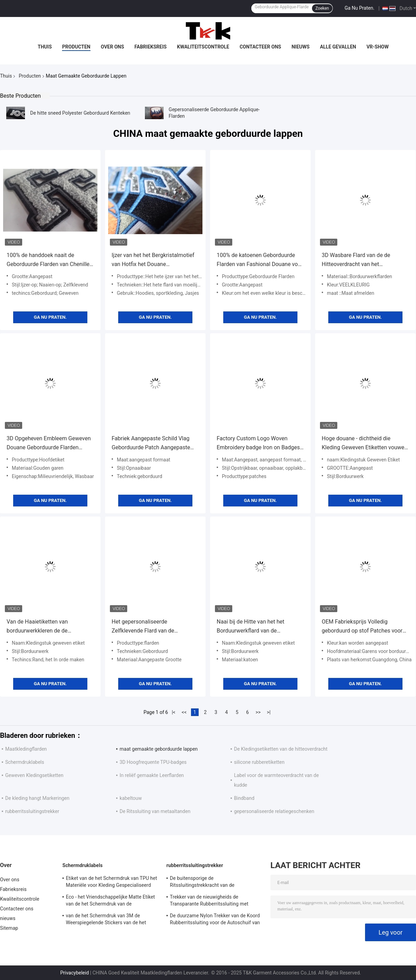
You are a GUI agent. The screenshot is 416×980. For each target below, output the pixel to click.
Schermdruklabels (25, 762)
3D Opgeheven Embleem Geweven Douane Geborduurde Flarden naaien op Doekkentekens (49, 444)
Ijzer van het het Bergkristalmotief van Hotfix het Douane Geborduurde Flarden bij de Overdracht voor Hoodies (153, 260)
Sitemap (9, 928)
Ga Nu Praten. (359, 8)
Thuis (45, 47)
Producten (76, 47)
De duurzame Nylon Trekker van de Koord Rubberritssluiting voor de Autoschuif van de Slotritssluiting (215, 920)
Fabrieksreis (151, 47)
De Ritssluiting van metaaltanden (155, 811)
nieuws (301, 47)
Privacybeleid (75, 973)
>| (269, 712)
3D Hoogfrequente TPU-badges (153, 762)
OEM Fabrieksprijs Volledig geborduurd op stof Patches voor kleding (362, 627)
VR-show (378, 47)
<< (184, 712)
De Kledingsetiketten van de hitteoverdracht (281, 749)
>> (258, 712)
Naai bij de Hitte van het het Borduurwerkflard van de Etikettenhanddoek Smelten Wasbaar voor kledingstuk (250, 627)
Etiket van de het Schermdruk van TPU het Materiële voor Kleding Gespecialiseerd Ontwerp (111, 883)
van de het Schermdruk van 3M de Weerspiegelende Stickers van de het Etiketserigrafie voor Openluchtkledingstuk (112, 920)
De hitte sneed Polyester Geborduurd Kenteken (80, 113)
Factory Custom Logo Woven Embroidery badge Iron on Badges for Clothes (258, 444)
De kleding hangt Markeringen (37, 798)
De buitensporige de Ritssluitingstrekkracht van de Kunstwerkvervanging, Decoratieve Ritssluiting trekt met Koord (207, 883)
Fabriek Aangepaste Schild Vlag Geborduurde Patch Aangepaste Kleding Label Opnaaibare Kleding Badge (153, 444)
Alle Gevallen (338, 47)
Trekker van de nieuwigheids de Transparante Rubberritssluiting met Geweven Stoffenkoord (209, 901)
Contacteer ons (260, 47)
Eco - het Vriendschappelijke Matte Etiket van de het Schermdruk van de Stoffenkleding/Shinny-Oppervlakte (110, 901)
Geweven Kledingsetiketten (34, 775)
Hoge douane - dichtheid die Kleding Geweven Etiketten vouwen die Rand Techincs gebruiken (365, 444)
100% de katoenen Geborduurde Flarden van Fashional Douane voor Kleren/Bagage (260, 260)
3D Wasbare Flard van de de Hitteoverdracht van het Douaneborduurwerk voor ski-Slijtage (358, 260)
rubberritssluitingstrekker (32, 811)
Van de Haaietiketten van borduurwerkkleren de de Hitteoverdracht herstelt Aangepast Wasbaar (50, 627)
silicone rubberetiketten (259, 762)
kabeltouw (131, 798)
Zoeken (322, 8)
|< (174, 712)
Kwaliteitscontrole (203, 47)
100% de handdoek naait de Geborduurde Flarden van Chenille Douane (48, 260)
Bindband (244, 798)
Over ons (112, 47)
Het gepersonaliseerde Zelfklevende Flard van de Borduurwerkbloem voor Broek (149, 627)
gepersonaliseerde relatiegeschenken (274, 811)
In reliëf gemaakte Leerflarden (152, 775)
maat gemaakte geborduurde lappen (159, 749)
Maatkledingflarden (26, 749)
